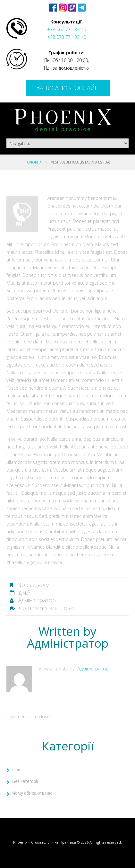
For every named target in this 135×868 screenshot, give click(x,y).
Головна (33, 162)
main (17, 769)
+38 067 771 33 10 (67, 29)
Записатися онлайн (68, 88)
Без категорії (25, 781)
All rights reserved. (106, 842)
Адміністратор (37, 600)
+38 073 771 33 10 (67, 37)
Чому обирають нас (32, 793)
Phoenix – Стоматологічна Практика (45, 842)
